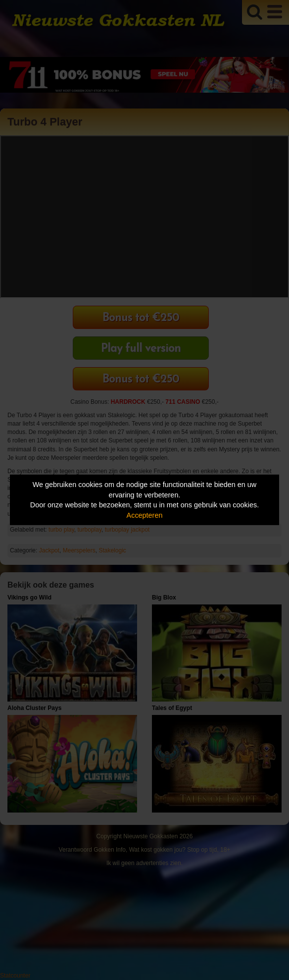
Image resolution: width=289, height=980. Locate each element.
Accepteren (145, 515)
